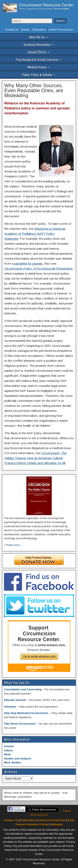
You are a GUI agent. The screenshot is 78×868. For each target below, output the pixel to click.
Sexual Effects (37, 52)
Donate (25, 30)
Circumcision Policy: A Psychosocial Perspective (38, 268)
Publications (39, 30)
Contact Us (12, 30)
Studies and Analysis (17, 759)
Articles (9, 746)
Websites (57, 824)
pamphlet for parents (28, 263)
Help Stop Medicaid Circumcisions (27, 713)
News (7, 754)
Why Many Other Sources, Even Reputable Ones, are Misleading (34, 90)
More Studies (12, 762)
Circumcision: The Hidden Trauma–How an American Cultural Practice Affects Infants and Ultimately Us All (35, 458)
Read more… (14, 545)
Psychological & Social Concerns (37, 60)
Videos (8, 750)
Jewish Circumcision (61, 30)
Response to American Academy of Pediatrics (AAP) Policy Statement (35, 234)
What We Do (37, 37)
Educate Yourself (15, 700)
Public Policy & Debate (37, 75)
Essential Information (37, 45)
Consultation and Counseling (23, 689)
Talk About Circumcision (20, 724)
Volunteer (11, 707)
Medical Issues (37, 67)
